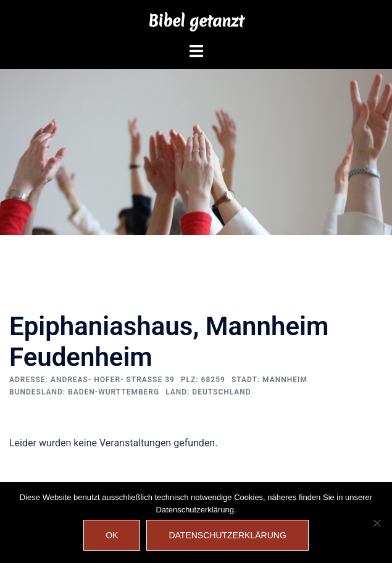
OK (112, 535)
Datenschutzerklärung (227, 535)
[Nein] (377, 523)
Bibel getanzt (196, 21)
